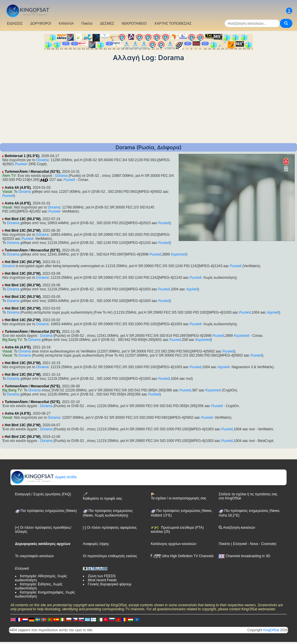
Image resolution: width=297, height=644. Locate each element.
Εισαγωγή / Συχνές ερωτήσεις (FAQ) (43, 494)
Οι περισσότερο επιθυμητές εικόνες (110, 556)
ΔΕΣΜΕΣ (107, 24)
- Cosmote (267, 544)
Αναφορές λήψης (96, 544)
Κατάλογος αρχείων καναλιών (174, 544)
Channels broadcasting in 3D (244, 556)
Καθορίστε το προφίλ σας (103, 496)
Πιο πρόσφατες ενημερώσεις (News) (46, 511)
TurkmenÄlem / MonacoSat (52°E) (32, 172)
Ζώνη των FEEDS (102, 576)
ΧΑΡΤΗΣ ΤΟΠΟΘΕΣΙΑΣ (173, 24)
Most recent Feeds (102, 580)
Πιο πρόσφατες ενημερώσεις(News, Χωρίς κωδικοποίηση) (108, 513)
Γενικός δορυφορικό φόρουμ (110, 584)
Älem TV (9, 176)
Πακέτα (87, 24)
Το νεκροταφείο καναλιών (35, 556)
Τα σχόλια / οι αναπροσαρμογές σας (179, 496)
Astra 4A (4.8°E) (18, 188)
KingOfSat (271, 630)
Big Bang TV (12, 340)
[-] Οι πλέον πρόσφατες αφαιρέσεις (110, 528)
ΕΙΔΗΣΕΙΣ (15, 24)
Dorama (42, 160)
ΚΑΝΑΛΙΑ (66, 24)
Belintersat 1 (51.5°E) (22, 156)
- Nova (252, 544)
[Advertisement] (148, 102)
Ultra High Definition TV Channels (182, 556)
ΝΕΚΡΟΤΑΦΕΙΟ (134, 24)
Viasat (7, 192)
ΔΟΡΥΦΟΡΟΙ (41, 24)
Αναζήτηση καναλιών (237, 528)
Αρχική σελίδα (44, 477)
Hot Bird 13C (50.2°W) (22, 219)
